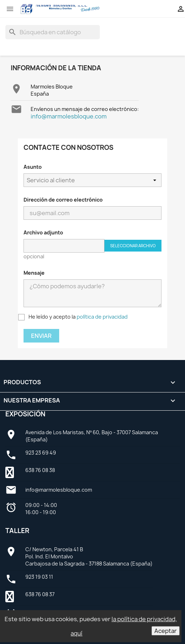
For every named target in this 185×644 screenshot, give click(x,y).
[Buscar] (53, 32)
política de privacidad (102, 317)
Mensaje (34, 273)
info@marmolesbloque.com (69, 116)
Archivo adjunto (43, 232)
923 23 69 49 (41, 453)
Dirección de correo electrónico (63, 200)
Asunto (33, 167)
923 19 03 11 (39, 577)
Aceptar (166, 631)
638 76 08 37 (40, 594)
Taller (17, 531)
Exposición (25, 414)
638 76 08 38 (40, 470)
